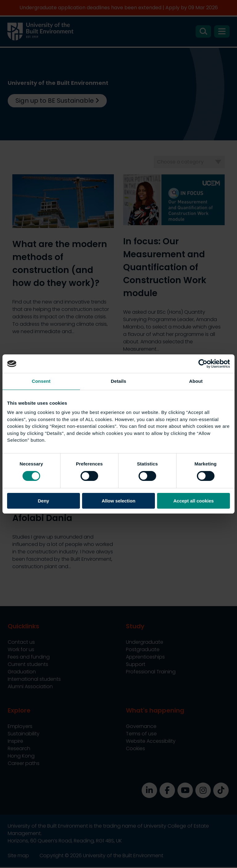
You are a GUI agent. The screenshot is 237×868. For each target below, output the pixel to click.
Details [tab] (118, 381)
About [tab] (196, 381)
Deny (43, 501)
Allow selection (118, 501)
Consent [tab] (41, 381)
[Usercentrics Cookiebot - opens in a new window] (203, 364)
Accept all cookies (194, 501)
